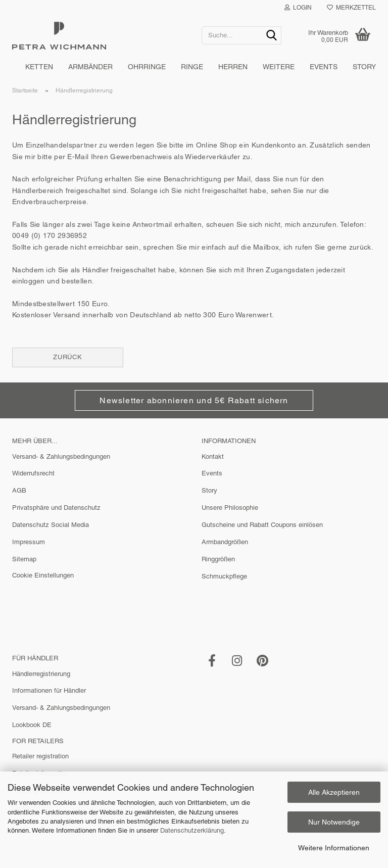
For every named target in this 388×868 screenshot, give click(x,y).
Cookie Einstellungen (43, 575)
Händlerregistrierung (41, 674)
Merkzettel (351, 8)
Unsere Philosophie (230, 508)
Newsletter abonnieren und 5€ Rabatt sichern (194, 400)
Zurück (68, 357)
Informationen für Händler (49, 690)
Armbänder (90, 67)
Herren (233, 67)
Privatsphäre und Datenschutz (56, 508)
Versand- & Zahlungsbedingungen (61, 456)
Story (364, 67)
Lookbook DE (32, 725)
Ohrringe (147, 67)
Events (324, 67)
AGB (19, 490)
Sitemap (24, 559)
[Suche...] (272, 36)
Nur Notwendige (334, 822)
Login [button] (298, 8)
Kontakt (213, 456)
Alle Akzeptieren (334, 792)
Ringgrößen (218, 559)
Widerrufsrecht (33, 473)
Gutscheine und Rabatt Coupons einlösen (262, 525)
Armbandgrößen (225, 542)
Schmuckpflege (224, 576)
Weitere (279, 67)
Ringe (192, 67)
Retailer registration (40, 756)
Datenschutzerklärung (192, 830)
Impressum (29, 542)
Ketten (39, 67)
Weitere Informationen (334, 848)
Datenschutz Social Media (51, 525)
